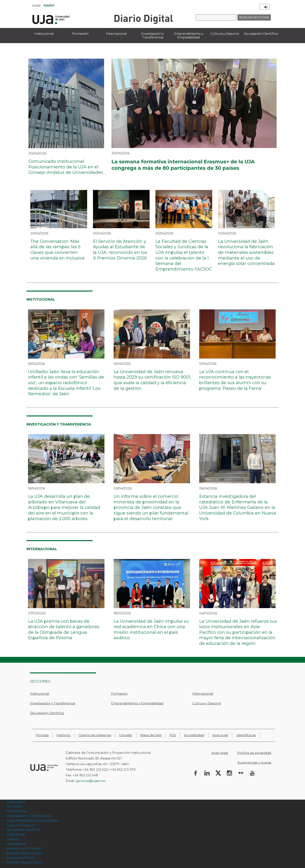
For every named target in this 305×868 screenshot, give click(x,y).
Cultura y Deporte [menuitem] (225, 34)
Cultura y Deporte (207, 703)
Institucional (40, 694)
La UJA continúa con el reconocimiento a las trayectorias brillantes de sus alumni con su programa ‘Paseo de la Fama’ (235, 380)
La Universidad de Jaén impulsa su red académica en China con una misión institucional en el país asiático (151, 630)
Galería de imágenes (95, 735)
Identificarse (246, 735)
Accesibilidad (194, 735)
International (16, 844)
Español (49, 5)
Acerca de (220, 735)
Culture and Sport (21, 858)
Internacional (203, 694)
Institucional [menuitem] (44, 34)
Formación (119, 694)
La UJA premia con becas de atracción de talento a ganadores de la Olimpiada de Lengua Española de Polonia (64, 630)
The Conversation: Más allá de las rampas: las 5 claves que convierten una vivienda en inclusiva (57, 250)
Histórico (64, 735)
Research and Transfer (24, 848)
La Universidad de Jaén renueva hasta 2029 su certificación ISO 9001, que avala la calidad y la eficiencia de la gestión (152, 380)
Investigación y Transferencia (52, 703)
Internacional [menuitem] (116, 34)
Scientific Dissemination (24, 862)
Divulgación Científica (47, 713)
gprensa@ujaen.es (91, 781)
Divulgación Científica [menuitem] (261, 34)
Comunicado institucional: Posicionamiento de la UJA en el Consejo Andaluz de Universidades (66, 167)
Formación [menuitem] (80, 34)
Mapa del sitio (151, 735)
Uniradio (126, 735)
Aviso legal (220, 753)
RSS (173, 735)
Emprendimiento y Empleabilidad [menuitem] (189, 36)
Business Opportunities (24, 853)
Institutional (16, 834)
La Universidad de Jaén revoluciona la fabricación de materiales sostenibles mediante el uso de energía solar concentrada (246, 252)
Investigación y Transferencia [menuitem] (152, 36)
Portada (42, 735)
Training (13, 839)
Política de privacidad (254, 753)
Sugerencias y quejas (254, 763)
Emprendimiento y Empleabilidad (137, 703)
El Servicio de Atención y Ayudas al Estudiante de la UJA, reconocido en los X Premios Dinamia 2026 (120, 250)
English (36, 5)
